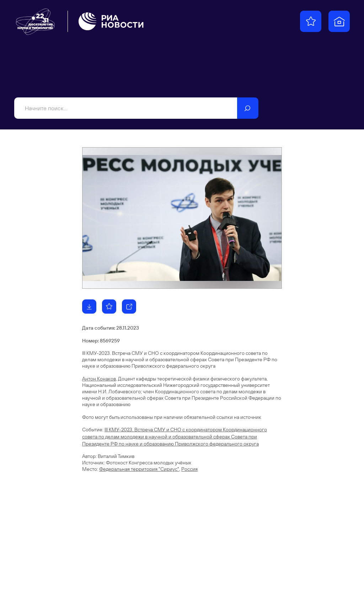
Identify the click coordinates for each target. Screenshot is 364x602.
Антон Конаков (99, 379)
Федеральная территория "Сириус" (139, 469)
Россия (189, 469)
